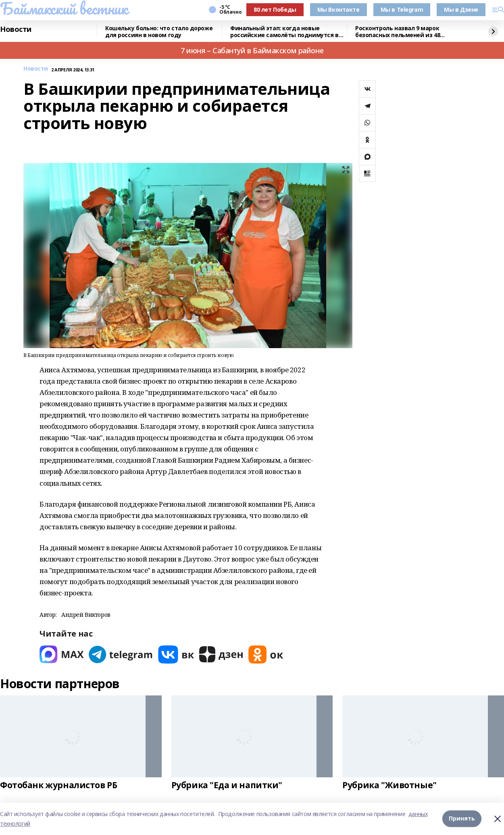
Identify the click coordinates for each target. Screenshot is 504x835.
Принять (462, 819)
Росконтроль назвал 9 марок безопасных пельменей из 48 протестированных (398, 32)
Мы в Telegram (402, 9)
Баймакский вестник (64, 8)
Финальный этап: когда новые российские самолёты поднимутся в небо (284, 32)
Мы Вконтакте (338, 9)
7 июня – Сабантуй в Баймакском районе (252, 50)
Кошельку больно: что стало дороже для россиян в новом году (159, 32)
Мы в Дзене (461, 9)
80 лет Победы (275, 9)
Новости (16, 29)
